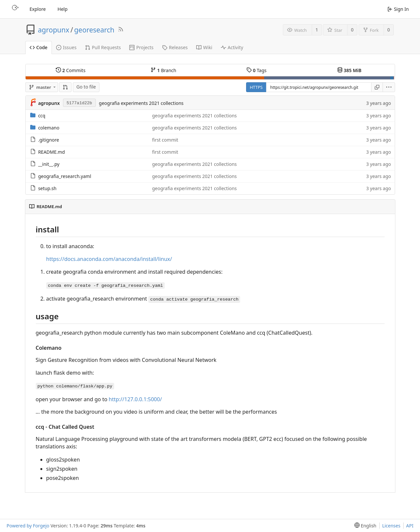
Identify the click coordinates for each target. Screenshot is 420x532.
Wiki (204, 47)
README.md (52, 152)
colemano (49, 128)
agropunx (54, 30)
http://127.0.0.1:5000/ (135, 399)
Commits (71, 70)
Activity (232, 47)
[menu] (389, 87)
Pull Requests (103, 47)
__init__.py (49, 164)
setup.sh (47, 188)
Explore (38, 9)
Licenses (391, 526)
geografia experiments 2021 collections (141, 103)
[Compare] (65, 87)
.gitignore (49, 140)
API (410, 526)
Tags (256, 70)
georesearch (94, 30)
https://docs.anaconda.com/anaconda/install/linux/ (109, 259)
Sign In (398, 9)
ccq (42, 116)
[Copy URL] (377, 87)
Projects (141, 47)
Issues (66, 47)
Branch (163, 70)
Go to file (86, 87)
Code (39, 47)
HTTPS (256, 87)
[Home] (14, 9)
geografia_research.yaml (65, 176)
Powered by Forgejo (28, 526)
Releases (175, 47)
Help (63, 9)
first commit (165, 140)
